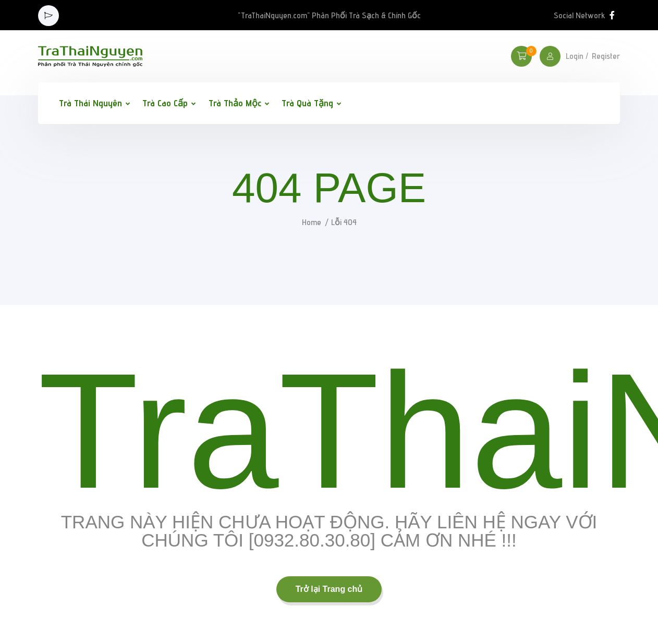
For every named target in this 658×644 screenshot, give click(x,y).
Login (575, 56)
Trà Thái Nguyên (90, 103)
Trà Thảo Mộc (235, 103)
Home (312, 222)
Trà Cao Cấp (165, 103)
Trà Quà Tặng (307, 103)
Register (606, 56)
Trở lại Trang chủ (329, 589)
